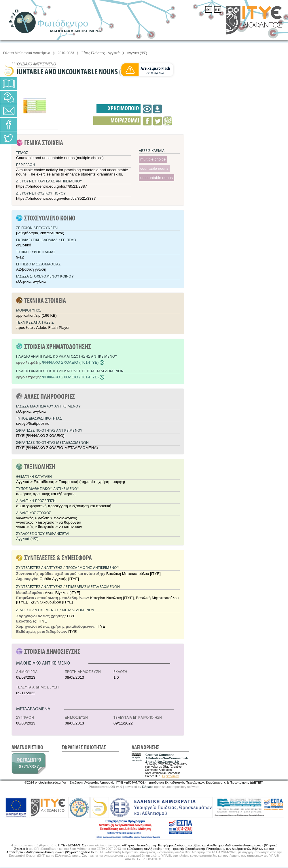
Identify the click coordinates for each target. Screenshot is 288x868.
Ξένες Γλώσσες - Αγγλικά (101, 53)
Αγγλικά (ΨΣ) (137, 53)
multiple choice (153, 159)
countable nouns (154, 168)
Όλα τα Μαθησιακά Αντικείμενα (27, 53)
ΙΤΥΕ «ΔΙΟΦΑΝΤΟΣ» (73, 845)
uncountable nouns (157, 178)
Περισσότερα (170, 776)
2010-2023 (66, 53)
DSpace (148, 787)
